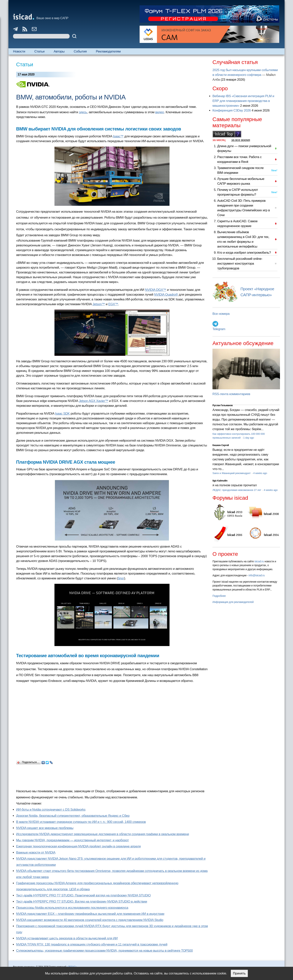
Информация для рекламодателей (233, 602)
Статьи (39, 51)
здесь (83, 112)
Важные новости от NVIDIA (36, 852)
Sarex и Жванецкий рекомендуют (232, 473)
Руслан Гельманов (223, 405)
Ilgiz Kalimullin (220, 481)
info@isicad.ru (257, 575)
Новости (19, 51)
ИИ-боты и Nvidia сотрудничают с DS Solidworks (51, 810)
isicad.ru (259, 561)
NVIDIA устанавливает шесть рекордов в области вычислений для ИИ (67, 938)
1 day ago (249, 438)
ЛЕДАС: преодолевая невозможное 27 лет (237, 490)
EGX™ (113, 304)
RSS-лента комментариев (231, 394)
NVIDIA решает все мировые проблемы (45, 828)
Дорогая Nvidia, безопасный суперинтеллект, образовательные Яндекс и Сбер (73, 816)
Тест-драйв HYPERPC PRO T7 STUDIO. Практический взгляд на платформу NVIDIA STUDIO (83, 895)
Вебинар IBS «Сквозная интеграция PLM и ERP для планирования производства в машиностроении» (243, 101)
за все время (241, 140)
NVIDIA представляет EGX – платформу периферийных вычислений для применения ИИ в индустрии (90, 914)
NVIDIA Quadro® (166, 295)
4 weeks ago (260, 473)
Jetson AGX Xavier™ (93, 401)
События (80, 51)
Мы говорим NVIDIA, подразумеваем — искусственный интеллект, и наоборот (72, 840)
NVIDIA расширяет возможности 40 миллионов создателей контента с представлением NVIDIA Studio (90, 920)
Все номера (221, 314)
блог (121, 578)
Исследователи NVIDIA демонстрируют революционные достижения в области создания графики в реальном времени (102, 834)
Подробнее (219, 596)
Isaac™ (118, 136)
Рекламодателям (108, 51)
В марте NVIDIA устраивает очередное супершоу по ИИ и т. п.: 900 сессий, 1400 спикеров (81, 822)
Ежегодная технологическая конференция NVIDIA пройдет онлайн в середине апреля (78, 846)
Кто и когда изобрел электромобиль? (244, 253)
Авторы (59, 51)
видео (160, 112)
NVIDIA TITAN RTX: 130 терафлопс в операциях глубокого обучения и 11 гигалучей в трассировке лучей (92, 944)
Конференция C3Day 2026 (232, 110)
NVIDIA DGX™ (156, 290)
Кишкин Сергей (221, 445)
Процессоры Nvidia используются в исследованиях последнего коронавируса (72, 908)
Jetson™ (99, 304)
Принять (239, 973)
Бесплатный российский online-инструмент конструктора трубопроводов (240, 264)
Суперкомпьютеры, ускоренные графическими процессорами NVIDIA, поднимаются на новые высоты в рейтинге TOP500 (104, 951)
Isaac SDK (62, 414)
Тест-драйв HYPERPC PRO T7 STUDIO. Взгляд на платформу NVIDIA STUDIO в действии (82, 902)
